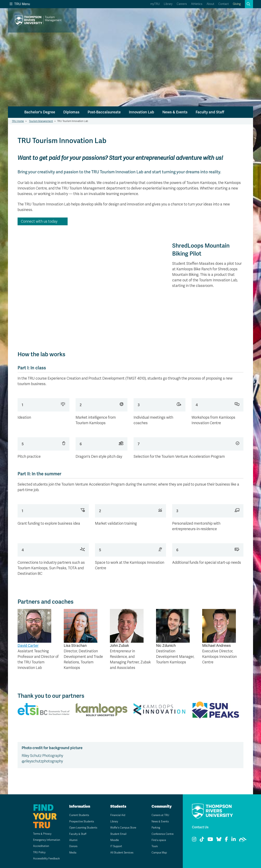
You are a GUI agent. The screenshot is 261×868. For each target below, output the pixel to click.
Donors (71, 846)
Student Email (116, 834)
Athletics (197, 4)
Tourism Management (41, 121)
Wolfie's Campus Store (122, 828)
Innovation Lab (142, 112)
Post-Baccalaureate (104, 112)
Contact (224, 4)
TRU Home (18, 121)
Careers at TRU (158, 815)
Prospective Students (80, 821)
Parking (153, 828)
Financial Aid (115, 815)
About (210, 4)
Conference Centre (161, 834)
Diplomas (71, 112)
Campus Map (157, 853)
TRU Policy (34, 852)
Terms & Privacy (37, 834)
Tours (152, 846)
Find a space (157, 840)
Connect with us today (39, 221)
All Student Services (120, 853)
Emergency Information (42, 840)
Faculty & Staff (76, 834)
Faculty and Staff (210, 112)
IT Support (114, 846)
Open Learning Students (82, 828)
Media (70, 853)
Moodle (112, 840)
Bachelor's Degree (40, 112)
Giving (237, 4)
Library (168, 4)
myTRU (155, 4)
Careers (182, 4)
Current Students (78, 815)
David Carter (28, 645)
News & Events (175, 112)
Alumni (71, 840)
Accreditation (36, 846)
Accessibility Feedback (42, 858)
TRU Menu (20, 4)
